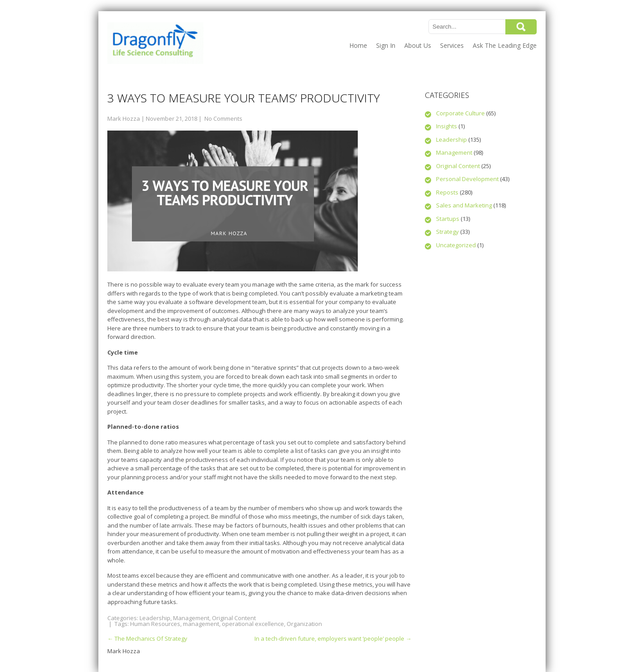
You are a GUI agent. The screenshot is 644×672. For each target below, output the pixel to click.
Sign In (386, 45)
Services (452, 45)
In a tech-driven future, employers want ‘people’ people (333, 638)
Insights (447, 126)
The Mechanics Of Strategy (147, 638)
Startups (448, 219)
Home (358, 45)
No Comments (223, 118)
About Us (418, 45)
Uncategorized (456, 245)
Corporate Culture (460, 113)
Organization (304, 624)
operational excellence (253, 624)
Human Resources (155, 624)
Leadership (155, 618)
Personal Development (467, 179)
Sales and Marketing (464, 205)
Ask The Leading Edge (505, 45)
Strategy (447, 232)
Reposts (447, 192)
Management (191, 618)
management (201, 624)
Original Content (234, 618)
